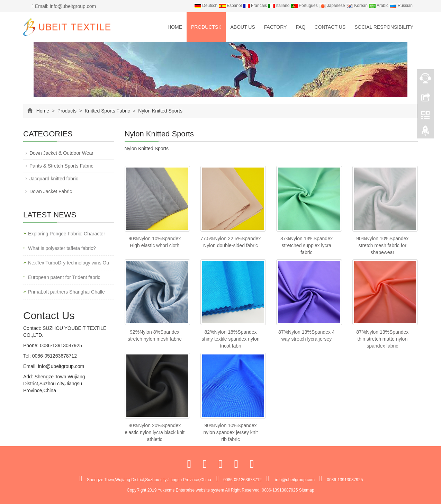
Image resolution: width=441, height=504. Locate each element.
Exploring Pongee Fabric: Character (67, 234)
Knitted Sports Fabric (107, 111)
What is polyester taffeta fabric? (62, 248)
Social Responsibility (384, 27)
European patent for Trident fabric (64, 277)
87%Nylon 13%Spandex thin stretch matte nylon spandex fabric (382, 339)
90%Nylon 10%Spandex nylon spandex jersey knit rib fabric (230, 432)
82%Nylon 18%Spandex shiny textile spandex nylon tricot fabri (230, 339)
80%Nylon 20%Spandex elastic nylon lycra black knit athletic (155, 432)
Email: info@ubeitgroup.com (64, 6)
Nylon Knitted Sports (160, 111)
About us (242, 27)
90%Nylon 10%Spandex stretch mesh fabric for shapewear (382, 245)
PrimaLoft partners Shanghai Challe (66, 292)
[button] (220, 27)
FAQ (300, 27)
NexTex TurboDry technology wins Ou (69, 263)
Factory (276, 27)
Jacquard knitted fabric (54, 179)
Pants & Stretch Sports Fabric (61, 166)
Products (206, 27)
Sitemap (307, 490)
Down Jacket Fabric (51, 191)
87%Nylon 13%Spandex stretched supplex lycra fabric (307, 245)
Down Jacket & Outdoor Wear (61, 153)
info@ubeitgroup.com (60, 366)
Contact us (330, 27)
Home (175, 27)
